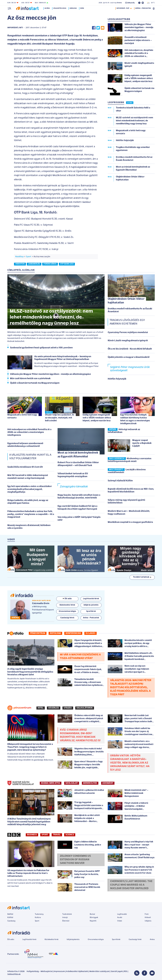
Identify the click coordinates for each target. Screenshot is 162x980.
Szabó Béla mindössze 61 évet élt (25, 467)
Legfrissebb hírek (29, 940)
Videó (120, 921)
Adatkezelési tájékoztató (77, 972)
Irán (82, 8)
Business (32, 835)
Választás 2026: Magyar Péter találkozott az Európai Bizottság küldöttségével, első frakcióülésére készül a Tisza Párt (131, 688)
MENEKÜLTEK (90, 783)
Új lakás (90, 633)
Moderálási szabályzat (99, 972)
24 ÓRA (130, 103)
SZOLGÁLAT (72, 783)
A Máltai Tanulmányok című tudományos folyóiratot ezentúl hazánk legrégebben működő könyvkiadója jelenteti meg (29, 822)
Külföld (10, 918)
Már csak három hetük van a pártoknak (30, 379)
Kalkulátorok (85, 708)
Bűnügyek (94, 918)
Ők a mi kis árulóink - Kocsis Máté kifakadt (130, 349)
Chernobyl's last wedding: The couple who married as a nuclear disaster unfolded (131, 885)
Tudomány (39, 914)
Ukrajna (73, 8)
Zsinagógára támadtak (74, 487)
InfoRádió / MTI (15, 28)
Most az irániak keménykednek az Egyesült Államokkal (78, 455)
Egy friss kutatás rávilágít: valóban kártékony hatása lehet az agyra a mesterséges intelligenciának (135, 419)
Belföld (10, 914)
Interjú (65, 918)
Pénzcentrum (38, 633)
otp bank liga (67, 264)
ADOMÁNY (108, 783)
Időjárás (148, 921)
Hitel (41, 708)
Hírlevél (148, 918)
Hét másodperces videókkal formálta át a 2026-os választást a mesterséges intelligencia (29, 432)
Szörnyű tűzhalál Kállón (120, 481)
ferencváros (50, 264)
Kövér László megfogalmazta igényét (128, 341)
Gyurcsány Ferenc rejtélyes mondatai (128, 332)
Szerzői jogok (117, 972)
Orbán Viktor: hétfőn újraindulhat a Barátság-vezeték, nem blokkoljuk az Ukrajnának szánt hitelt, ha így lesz (130, 763)
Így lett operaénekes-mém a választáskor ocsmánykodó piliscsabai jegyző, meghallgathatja (30, 489)
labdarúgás (34, 264)
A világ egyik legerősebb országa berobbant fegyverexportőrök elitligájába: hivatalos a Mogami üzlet (30, 672)
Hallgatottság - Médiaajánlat (39, 972)
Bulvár (92, 914)
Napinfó (93, 921)
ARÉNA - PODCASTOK (143, 8)
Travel (57, 835)
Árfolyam (55, 633)
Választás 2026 (60, 8)
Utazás (68, 708)
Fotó (147, 914)
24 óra (47, 8)
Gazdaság (11, 921)
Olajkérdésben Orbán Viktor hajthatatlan (126, 301)
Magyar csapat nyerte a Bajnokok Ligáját (142, 443)
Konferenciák (73, 633)
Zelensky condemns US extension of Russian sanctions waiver (75, 860)
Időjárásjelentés (73, 940)
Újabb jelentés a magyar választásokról (129, 357)
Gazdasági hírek (135, 940)
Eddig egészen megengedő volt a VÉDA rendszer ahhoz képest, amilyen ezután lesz (97, 418)
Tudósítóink (67, 914)
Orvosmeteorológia (96, 940)
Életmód (66, 921)
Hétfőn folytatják (117, 379)
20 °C (151, 3)
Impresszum (59, 972)
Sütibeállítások (14, 974)
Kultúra (38, 918)
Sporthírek (116, 940)
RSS (125, 972)
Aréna (152, 940)
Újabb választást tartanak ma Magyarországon (35, 383)
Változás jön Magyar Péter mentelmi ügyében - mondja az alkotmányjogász (50, 374)
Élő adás (67, 599)
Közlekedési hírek (51, 940)
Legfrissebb (122, 914)
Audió (120, 918)
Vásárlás (54, 708)
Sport (29, 257)
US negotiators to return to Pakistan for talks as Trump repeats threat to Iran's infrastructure (28, 873)
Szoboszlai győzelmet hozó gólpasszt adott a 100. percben (41, 348)
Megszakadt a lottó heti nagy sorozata (22, 416)
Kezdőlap (19, 257)
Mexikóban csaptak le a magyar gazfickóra (130, 522)
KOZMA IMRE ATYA (51, 783)
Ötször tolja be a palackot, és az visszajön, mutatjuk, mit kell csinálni (60, 418)
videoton (20, 264)
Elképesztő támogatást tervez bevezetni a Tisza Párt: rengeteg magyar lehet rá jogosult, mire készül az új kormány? (30, 747)
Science (70, 835)
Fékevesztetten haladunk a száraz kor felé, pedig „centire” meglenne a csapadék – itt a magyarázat (31, 514)
